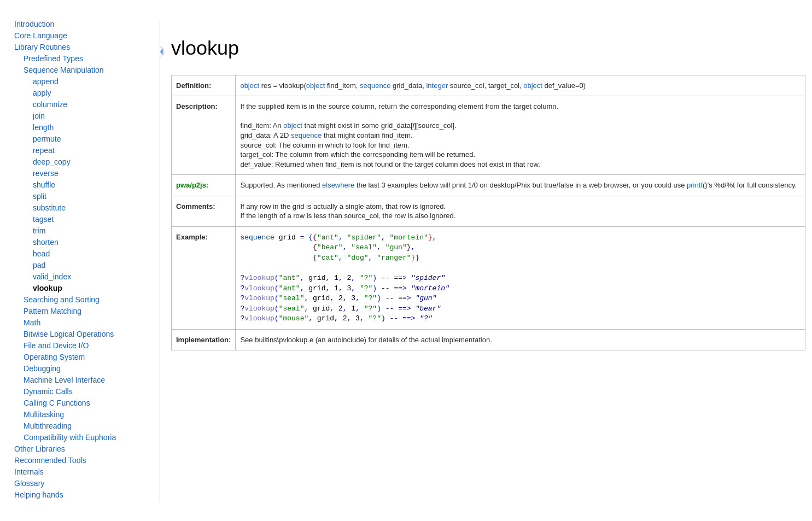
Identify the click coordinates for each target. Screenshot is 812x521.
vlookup (48, 288)
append (46, 81)
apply (42, 93)
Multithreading (48, 426)
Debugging (42, 368)
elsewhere (338, 185)
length (43, 127)
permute (47, 139)
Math (32, 323)
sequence (375, 86)
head (41, 254)
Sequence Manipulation (64, 70)
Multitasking (44, 414)
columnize (50, 104)
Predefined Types (53, 58)
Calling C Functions (57, 403)
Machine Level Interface (64, 380)
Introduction (34, 24)
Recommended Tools (50, 460)
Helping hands (39, 495)
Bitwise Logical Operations (69, 334)
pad (39, 265)
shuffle (44, 185)
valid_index (52, 277)
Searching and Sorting (62, 300)
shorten (46, 242)
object (250, 86)
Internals (29, 472)
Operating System (54, 357)
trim (39, 231)
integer (437, 86)
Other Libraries (40, 449)
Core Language (41, 36)
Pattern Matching (52, 311)
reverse (46, 173)
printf (695, 185)
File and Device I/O (56, 346)
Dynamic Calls (48, 391)
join (39, 116)
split (40, 196)
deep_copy (52, 162)
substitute (49, 208)
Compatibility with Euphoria (70, 437)
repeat (44, 150)
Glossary (29, 483)
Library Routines (42, 47)
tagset (43, 219)
